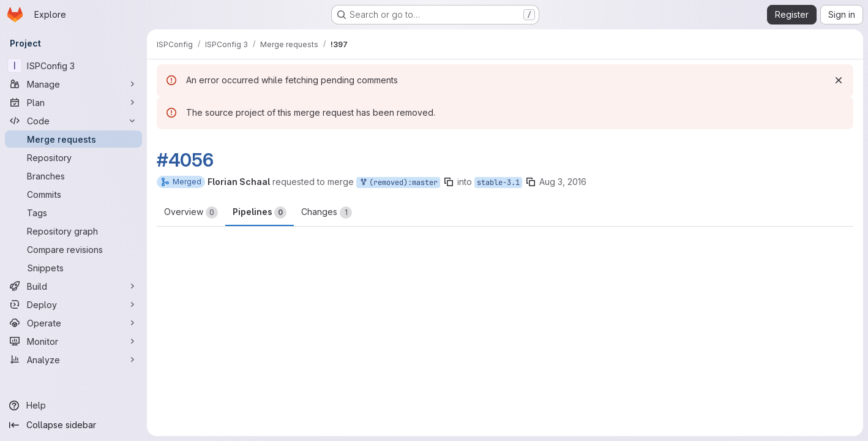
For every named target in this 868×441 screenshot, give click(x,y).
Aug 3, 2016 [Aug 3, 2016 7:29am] (563, 182)
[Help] (73, 405)
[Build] (73, 286)
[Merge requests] (73, 139)
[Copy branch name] (449, 182)
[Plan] (73, 102)
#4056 (185, 160)
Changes (327, 213)
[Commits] (73, 194)
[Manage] (73, 84)
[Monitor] (73, 341)
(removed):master (398, 183)
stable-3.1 (498, 183)
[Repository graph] (73, 231)
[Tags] (73, 213)
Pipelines (260, 213)
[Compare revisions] (73, 249)
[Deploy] (73, 304)
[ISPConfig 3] (73, 66)
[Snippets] (73, 268)
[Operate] (73, 323)
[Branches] (73, 176)
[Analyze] (73, 360)
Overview (191, 213)
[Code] (73, 121)
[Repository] (73, 157)
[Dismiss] (839, 80)
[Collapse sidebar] (73, 425)
